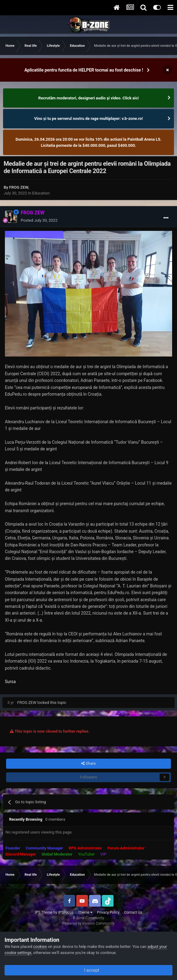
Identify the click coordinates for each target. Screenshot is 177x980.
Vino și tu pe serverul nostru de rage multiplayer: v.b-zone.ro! (88, 118)
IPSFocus (66, 912)
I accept (88, 970)
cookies (40, 947)
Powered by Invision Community (89, 923)
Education (41, 193)
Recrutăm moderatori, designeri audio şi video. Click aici (89, 98)
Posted (39, 220)
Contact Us (133, 912)
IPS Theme (44, 912)
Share (88, 764)
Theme (85, 912)
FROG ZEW (19, 187)
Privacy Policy (108, 912)
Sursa (10, 682)
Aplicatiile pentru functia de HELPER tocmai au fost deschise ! (84, 70)
